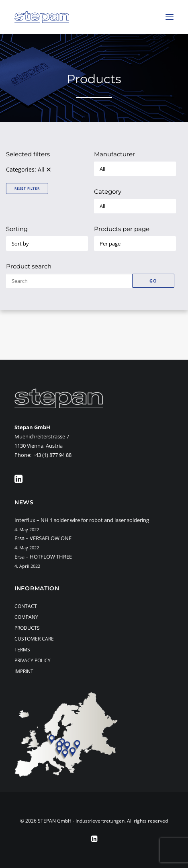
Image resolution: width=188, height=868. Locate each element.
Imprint (24, 671)
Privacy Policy (33, 660)
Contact (26, 606)
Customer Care (34, 639)
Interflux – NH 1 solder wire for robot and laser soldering (82, 520)
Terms (22, 650)
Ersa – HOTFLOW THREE (43, 557)
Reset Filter (27, 188)
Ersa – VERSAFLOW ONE (43, 538)
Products (27, 628)
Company (26, 617)
